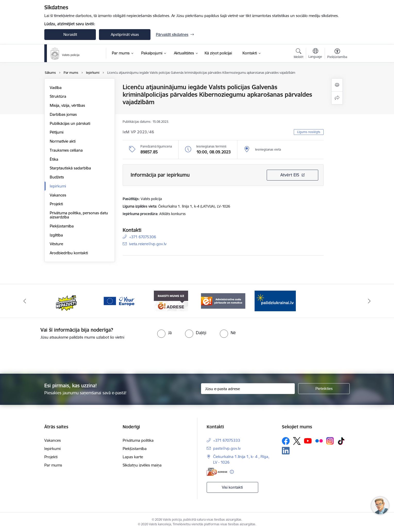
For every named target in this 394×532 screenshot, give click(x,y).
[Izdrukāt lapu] (337, 85)
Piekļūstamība (62, 226)
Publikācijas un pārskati (70, 123)
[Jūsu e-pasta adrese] (248, 389)
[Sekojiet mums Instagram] (330, 441)
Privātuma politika (138, 440)
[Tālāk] (369, 301)
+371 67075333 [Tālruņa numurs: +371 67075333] (227, 440)
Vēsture (56, 244)
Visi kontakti (232, 487)
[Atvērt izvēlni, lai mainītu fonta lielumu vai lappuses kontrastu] (337, 54)
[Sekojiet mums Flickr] (319, 440)
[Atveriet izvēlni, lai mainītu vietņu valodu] (315, 54)
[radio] (164, 333)
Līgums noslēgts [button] (309, 132)
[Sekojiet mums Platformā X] (297, 441)
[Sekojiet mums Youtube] (308, 440)
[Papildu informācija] (232, 472)
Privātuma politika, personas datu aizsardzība (79, 215)
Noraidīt (70, 34)
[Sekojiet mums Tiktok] (341, 441)
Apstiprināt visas (125, 34)
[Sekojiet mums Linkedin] (286, 451)
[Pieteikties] (324, 389)
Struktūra (58, 96)
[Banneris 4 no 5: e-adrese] (171, 301)
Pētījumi (57, 132)
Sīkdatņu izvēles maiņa (142, 465)
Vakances (58, 195)
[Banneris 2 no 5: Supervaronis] (67, 301)
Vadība (56, 88)
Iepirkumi (58, 186)
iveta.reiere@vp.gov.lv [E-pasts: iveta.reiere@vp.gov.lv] (148, 244)
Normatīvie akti (63, 141)
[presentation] (206, 355)
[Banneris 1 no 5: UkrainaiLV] (275, 301)
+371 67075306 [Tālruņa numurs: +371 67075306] (143, 237)
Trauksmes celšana (66, 150)
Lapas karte (133, 457)
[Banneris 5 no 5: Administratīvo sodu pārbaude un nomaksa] (223, 301)
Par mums (53, 465)
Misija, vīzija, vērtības (67, 105)
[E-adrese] (217, 472)
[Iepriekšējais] (25, 301)
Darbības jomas (63, 114)
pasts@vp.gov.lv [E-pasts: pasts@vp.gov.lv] (227, 448)
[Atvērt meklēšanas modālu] (299, 54)
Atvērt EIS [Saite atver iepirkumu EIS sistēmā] (290, 175)
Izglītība (56, 235)
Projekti (56, 204)
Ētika (54, 159)
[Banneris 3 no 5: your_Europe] (119, 301)
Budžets (57, 177)
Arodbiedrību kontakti (69, 253)
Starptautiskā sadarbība (70, 168)
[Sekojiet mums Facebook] (286, 441)
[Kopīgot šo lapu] (337, 98)
